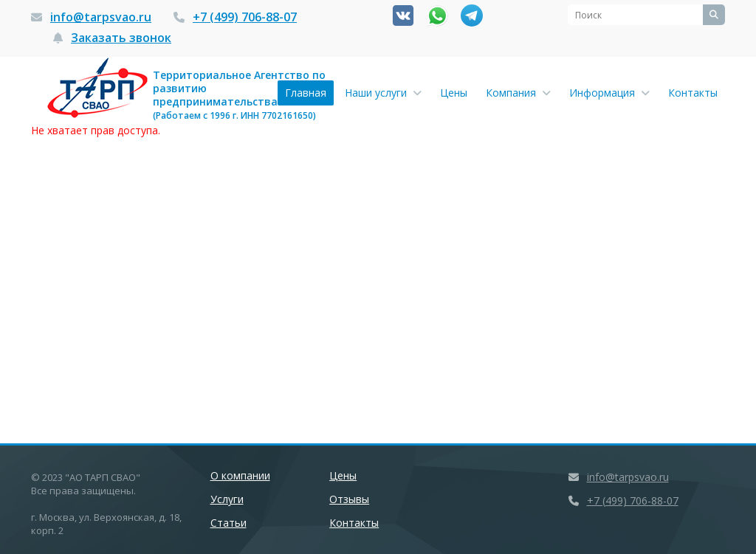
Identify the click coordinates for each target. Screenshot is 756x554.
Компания (518, 93)
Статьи (228, 523)
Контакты (693, 93)
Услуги (227, 499)
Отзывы (349, 499)
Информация (609, 93)
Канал (472, 15)
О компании (240, 475)
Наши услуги (383, 93)
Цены (454, 93)
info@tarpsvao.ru (101, 17)
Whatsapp (437, 16)
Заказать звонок (121, 38)
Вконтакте (403, 15)
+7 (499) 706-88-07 (245, 17)
